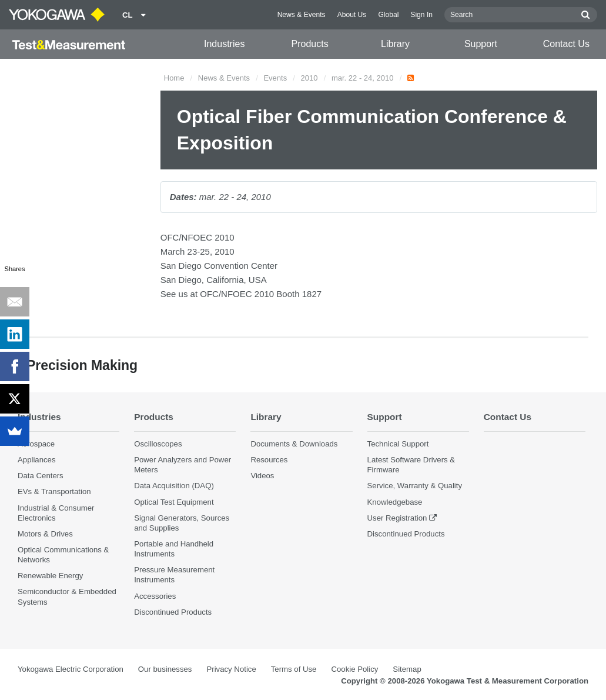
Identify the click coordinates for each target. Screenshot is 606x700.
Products (310, 44)
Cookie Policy (354, 669)
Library (395, 44)
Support (481, 44)
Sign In (421, 15)
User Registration (397, 518)
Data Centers (41, 476)
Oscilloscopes (158, 444)
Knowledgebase (395, 502)
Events (275, 78)
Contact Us (566, 44)
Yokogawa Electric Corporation (71, 669)
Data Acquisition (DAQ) (174, 486)
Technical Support (398, 444)
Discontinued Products (173, 612)
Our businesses (165, 669)
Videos (262, 476)
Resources (269, 460)
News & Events (302, 15)
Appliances (37, 460)
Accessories (155, 596)
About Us (352, 15)
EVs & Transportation (54, 491)
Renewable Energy (50, 576)
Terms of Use (294, 669)
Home (174, 78)
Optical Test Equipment (174, 502)
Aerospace (36, 444)
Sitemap (407, 669)
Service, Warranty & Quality (415, 486)
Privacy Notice (231, 669)
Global (388, 15)
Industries (224, 44)
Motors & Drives (45, 534)
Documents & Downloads (294, 444)
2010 (309, 78)
